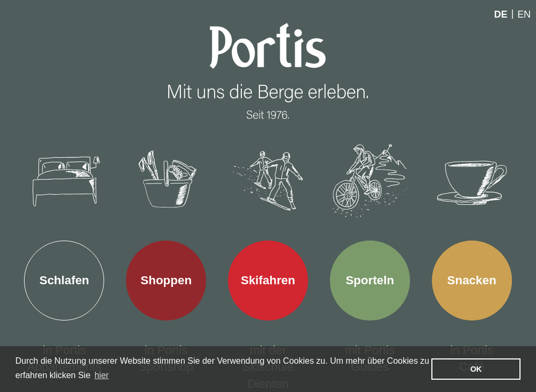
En (524, 14)
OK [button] (476, 369)
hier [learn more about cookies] (102, 375)
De (501, 14)
